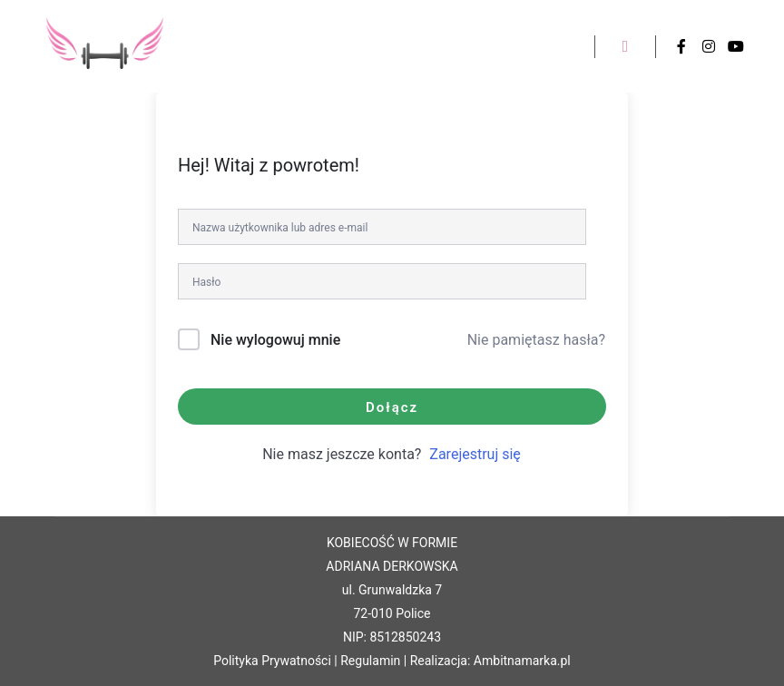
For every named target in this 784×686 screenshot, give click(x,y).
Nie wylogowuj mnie (275, 340)
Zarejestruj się (475, 454)
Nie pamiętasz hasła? (536, 340)
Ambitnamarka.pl (522, 661)
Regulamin (370, 661)
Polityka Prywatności (272, 661)
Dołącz (392, 407)
